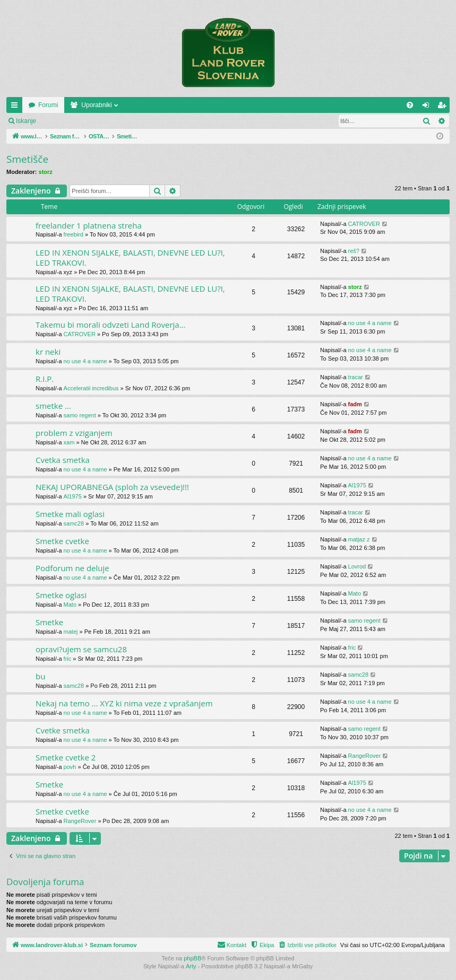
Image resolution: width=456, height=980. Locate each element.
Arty (191, 966)
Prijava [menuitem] (428, 107)
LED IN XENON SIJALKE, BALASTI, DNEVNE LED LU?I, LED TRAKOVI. (130, 257)
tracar (356, 377)
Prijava (61, 121)
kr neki (48, 352)
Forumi (123, 105)
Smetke (49, 622)
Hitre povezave (16, 107)
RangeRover (365, 756)
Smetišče (27, 159)
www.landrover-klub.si (60, 105)
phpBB (192, 958)
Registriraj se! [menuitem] (444, 107)
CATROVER (364, 224)
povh (70, 767)
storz (46, 172)
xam (69, 442)
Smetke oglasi (61, 595)
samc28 (74, 523)
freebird (74, 234)
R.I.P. (45, 379)
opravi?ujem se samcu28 (81, 649)
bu (40, 676)
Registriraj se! (106, 121)
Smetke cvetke (62, 541)
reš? (354, 251)
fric (68, 659)
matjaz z (359, 539)
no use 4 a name (370, 323)
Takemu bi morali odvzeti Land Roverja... (110, 325)
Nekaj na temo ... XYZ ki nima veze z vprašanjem (124, 703)
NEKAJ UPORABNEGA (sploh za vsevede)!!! (112, 487)
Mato (70, 605)
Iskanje (26, 121)
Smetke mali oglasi (70, 514)
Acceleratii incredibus (91, 388)
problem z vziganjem (74, 433)
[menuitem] (410, 105)
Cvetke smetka (63, 730)
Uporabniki (171, 105)
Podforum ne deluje (72, 568)
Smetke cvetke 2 (66, 757)
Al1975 (73, 496)
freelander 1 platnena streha (89, 225)
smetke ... (53, 406)
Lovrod (357, 566)
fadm (355, 404)
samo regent (80, 415)
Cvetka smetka (63, 460)
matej (71, 632)
